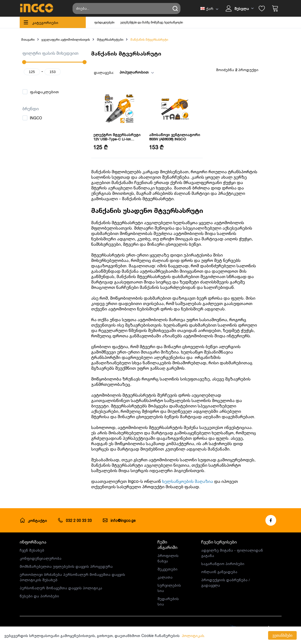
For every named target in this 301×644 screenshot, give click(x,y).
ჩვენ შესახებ (32, 550)
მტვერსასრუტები (110, 39)
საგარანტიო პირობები (223, 564)
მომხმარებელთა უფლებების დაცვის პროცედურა (66, 566)
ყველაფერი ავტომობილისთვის (66, 39)
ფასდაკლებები (104, 22)
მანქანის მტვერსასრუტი (149, 39)
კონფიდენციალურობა (41, 558)
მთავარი (28, 39)
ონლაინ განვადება (219, 572)
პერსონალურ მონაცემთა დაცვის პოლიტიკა (61, 588)
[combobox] (143, 72)
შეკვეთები (167, 569)
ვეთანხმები (282, 635)
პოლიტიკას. (193, 636)
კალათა (165, 577)
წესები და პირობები (39, 596)
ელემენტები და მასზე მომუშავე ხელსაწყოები (152, 22)
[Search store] (126, 8)
